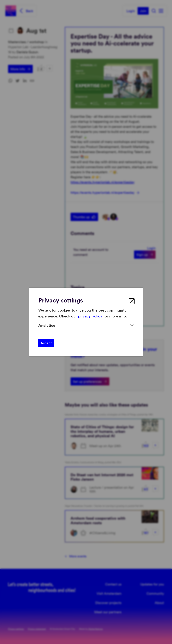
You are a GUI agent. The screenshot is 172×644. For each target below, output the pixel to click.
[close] (132, 301)
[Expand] (86, 325)
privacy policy (90, 316)
